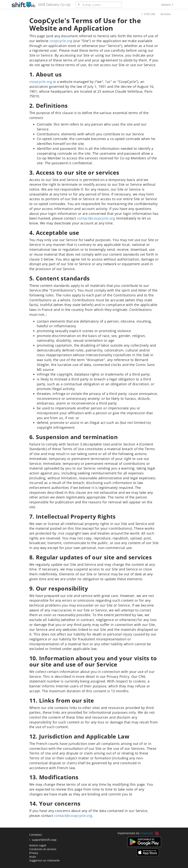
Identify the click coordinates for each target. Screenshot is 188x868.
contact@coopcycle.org (96, 218)
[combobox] (99, 5)
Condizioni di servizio (43, 849)
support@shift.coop (43, 840)
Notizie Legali (38, 845)
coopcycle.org (61, 41)
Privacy (34, 853)
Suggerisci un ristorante (44, 860)
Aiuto (33, 857)
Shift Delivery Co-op (54, 5)
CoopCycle (146, 833)
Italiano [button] (167, 5)
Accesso (166, 14)
